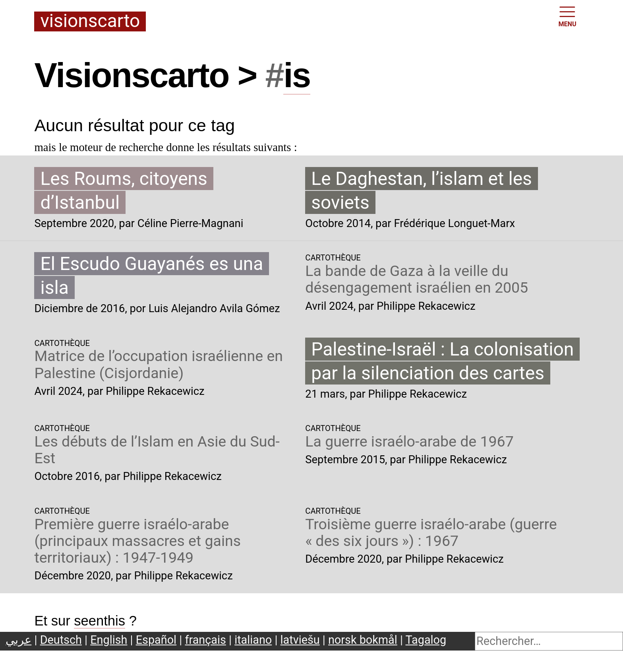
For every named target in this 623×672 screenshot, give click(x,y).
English (109, 640)
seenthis (100, 621)
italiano (253, 640)
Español (156, 640)
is (297, 75)
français (205, 640)
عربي (18, 640)
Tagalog (426, 640)
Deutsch (61, 640)
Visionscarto (90, 21)
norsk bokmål (363, 640)
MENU (568, 16)
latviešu (300, 640)
